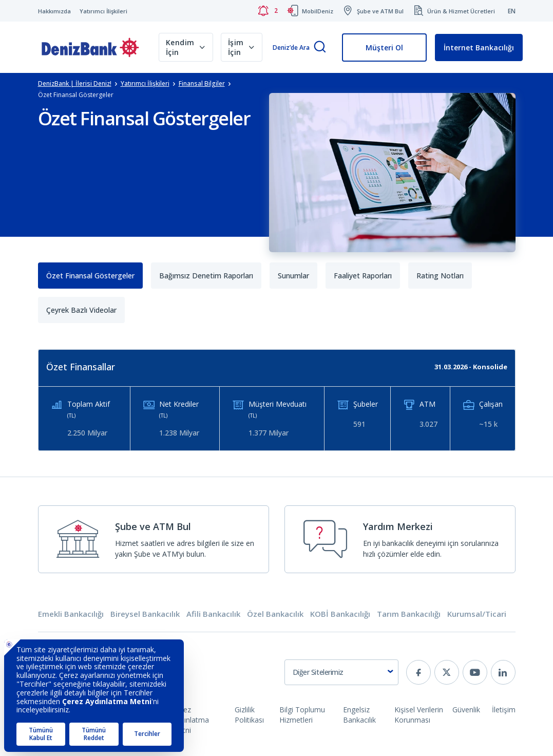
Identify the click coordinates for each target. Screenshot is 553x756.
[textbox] (341, 672)
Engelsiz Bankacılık (359, 715)
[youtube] (475, 672)
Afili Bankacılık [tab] (213, 614)
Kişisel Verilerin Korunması (419, 715)
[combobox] (341, 672)
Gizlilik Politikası (249, 715)
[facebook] (418, 672)
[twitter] (447, 672)
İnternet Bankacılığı (479, 48)
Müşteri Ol (384, 48)
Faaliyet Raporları (363, 276)
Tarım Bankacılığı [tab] (409, 614)
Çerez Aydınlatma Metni (190, 720)
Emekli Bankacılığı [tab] (71, 614)
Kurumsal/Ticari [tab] (477, 614)
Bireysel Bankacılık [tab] (145, 614)
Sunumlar (293, 276)
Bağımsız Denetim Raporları (206, 276)
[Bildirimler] (268, 11)
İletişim (504, 710)
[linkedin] (503, 672)
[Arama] (320, 48)
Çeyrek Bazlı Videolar (81, 310)
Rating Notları (440, 276)
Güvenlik (466, 710)
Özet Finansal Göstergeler (90, 276)
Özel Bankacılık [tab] (275, 614)
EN (512, 11)
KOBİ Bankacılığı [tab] (340, 614)
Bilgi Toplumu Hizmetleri (302, 715)
